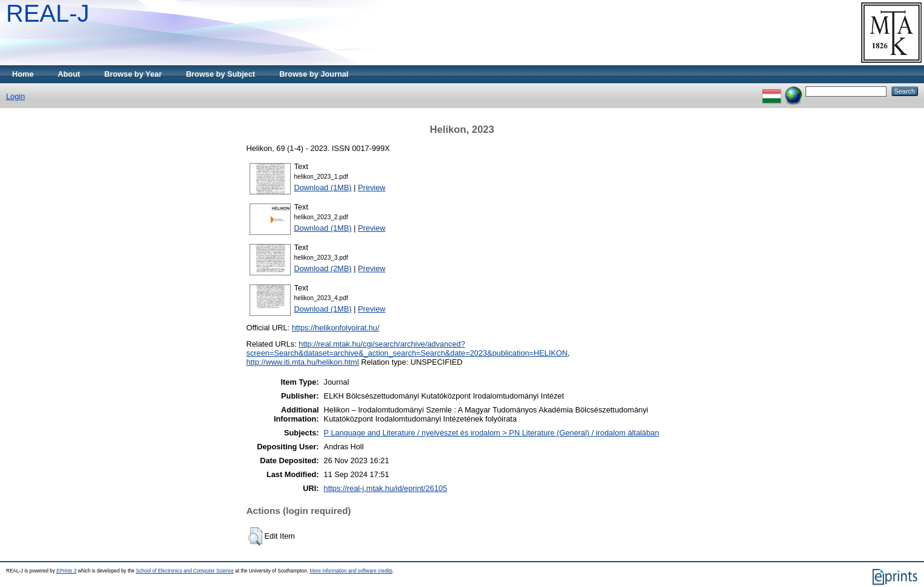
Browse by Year (133, 74)
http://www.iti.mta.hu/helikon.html (303, 362)
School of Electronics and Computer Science (185, 571)
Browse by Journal (314, 74)
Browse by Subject (221, 74)
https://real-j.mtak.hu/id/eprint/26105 (386, 488)
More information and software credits (351, 571)
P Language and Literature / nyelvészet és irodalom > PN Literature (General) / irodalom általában (492, 433)
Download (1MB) (323, 188)
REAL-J (48, 13)
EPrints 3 (66, 571)
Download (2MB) (323, 268)
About (69, 74)
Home (23, 74)
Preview (372, 188)
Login (15, 96)
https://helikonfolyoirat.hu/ (336, 328)
